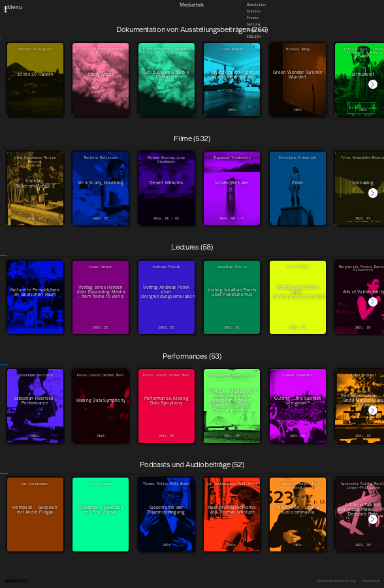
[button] (373, 84)
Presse (253, 18)
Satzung (254, 24)
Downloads (256, 30)
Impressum (371, 581)
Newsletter (257, 5)
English (254, 37)
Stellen (254, 11)
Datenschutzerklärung (336, 581)
